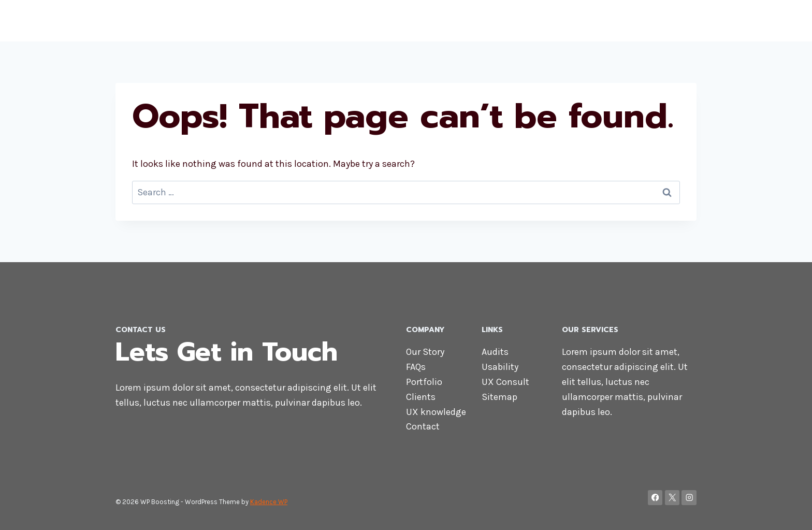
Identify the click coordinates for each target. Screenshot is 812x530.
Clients (421, 397)
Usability (500, 367)
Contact (645, 21)
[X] (672, 498)
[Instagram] (689, 498)
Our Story (425, 352)
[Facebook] (655, 498)
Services (600, 21)
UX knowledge (436, 412)
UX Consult (505, 382)
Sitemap (499, 397)
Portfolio (424, 382)
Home (468, 21)
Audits (495, 352)
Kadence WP (269, 502)
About (504, 21)
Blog (682, 21)
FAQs (416, 367)
